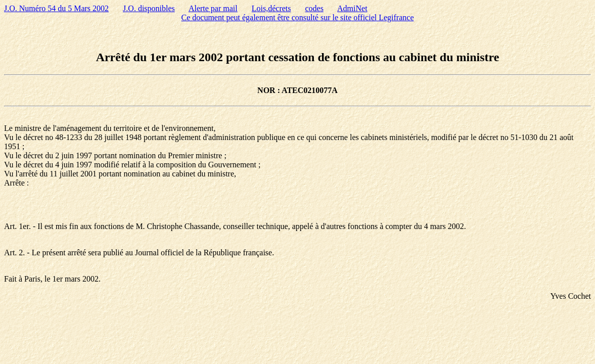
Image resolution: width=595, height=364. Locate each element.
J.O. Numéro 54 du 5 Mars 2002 (56, 8)
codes (314, 8)
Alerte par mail (213, 8)
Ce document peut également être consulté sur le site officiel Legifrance (298, 17)
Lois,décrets (271, 8)
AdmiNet (352, 8)
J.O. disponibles (149, 8)
